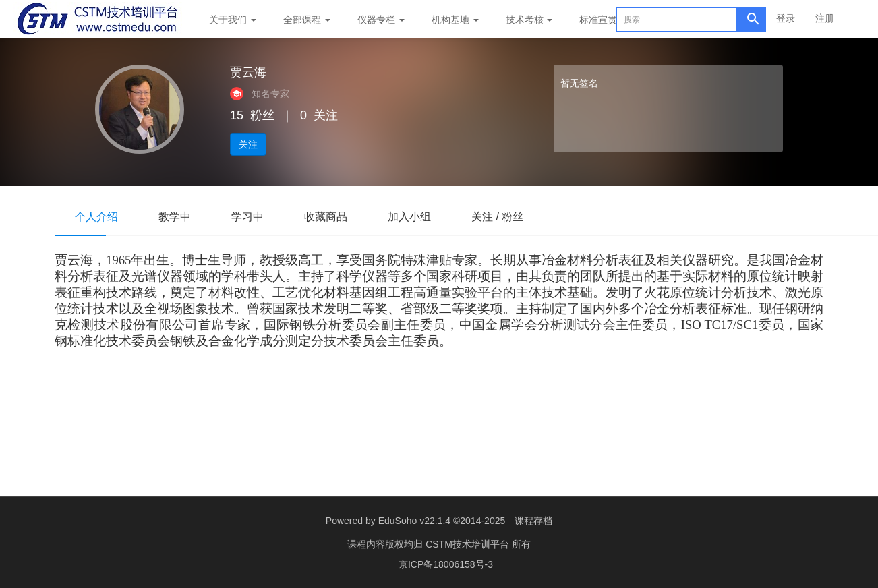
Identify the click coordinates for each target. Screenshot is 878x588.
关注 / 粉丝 (497, 217)
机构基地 (455, 20)
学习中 (247, 217)
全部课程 (307, 20)
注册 (825, 18)
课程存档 (533, 521)
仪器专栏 (381, 20)
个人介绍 (96, 217)
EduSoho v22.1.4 (414, 521)
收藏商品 (326, 217)
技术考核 (529, 20)
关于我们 (233, 20)
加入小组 (409, 217)
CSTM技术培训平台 (469, 544)
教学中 (175, 217)
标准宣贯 (598, 20)
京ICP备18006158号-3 (446, 564)
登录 (786, 18)
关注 (248, 144)
